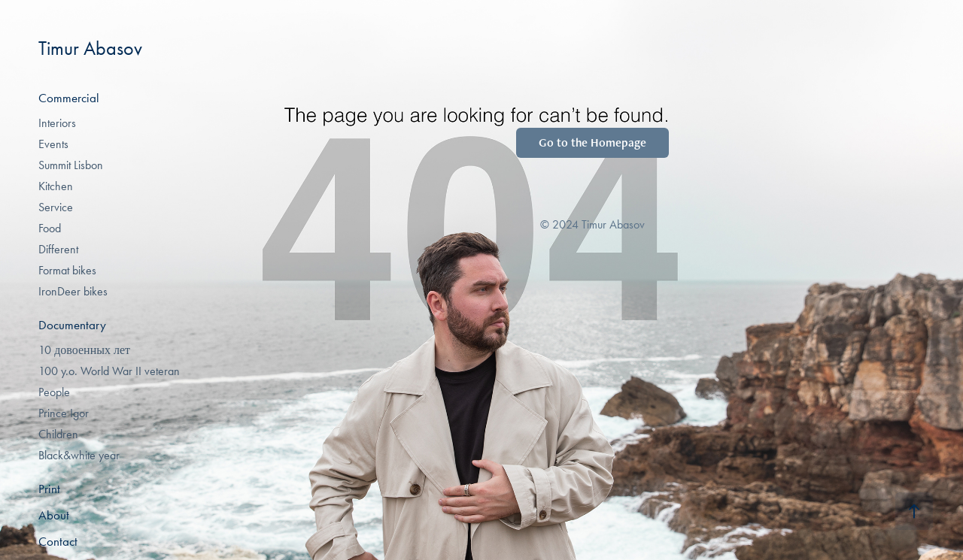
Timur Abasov (90, 48)
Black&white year (79, 455)
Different (58, 249)
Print (49, 489)
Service (56, 207)
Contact (58, 541)
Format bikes (67, 270)
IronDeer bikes (73, 291)
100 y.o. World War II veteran (109, 371)
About (54, 515)
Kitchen (56, 186)
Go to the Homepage (592, 142)
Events (53, 144)
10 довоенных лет (84, 350)
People (54, 392)
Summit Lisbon (71, 165)
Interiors (57, 123)
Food (50, 228)
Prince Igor (64, 413)
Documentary (72, 325)
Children (58, 434)
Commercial (69, 98)
